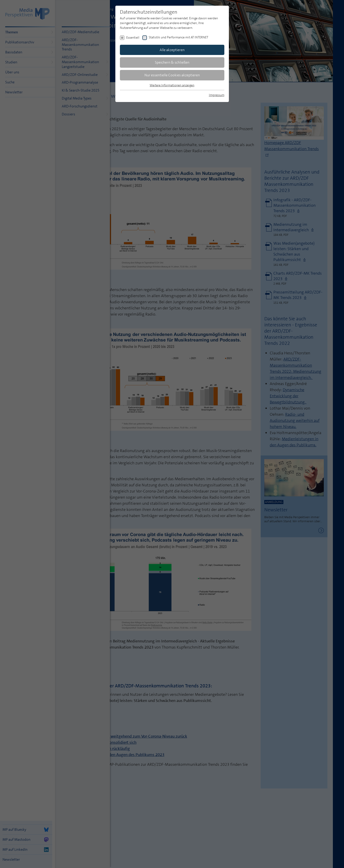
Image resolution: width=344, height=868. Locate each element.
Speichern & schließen (172, 62)
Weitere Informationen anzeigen (172, 85)
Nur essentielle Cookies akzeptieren (172, 75)
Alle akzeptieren (172, 50)
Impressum (217, 95)
